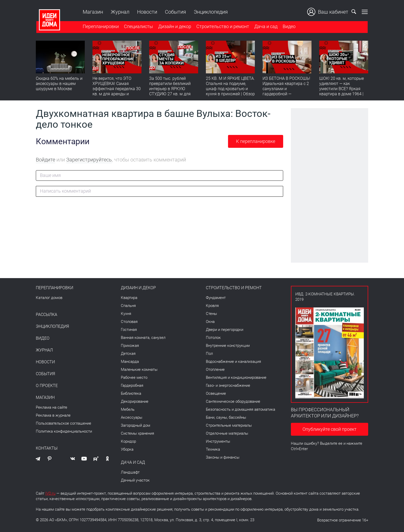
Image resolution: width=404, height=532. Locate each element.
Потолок (213, 338)
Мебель (128, 409)
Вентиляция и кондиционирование (236, 377)
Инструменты (218, 441)
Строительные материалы (229, 425)
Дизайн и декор (174, 27)
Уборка (127, 449)
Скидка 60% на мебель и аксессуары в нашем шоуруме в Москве (59, 84)
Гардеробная (132, 385)
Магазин (92, 12)
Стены (211, 314)
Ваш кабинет (328, 12)
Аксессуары (132, 417)
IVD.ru (50, 493)
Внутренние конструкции (228, 346)
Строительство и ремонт (222, 27)
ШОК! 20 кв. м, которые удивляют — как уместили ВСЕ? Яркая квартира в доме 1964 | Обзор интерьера (342, 89)
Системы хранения (137, 433)
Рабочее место (134, 377)
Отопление (215, 370)
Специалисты (138, 27)
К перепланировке (256, 141)
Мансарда (130, 362)
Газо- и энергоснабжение (228, 385)
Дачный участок (135, 480)
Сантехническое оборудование (233, 401)
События (175, 12)
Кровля (212, 306)
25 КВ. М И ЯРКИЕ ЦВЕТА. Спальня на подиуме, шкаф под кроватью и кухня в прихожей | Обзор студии (230, 89)
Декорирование (135, 401)
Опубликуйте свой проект (330, 429)
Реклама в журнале (53, 415)
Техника (213, 449)
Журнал (120, 12)
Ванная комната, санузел (143, 338)
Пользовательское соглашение (64, 423)
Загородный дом (136, 425)
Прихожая (130, 346)
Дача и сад (265, 27)
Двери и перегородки (225, 330)
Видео (289, 27)
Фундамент (216, 298)
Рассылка (47, 315)
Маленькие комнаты (139, 370)
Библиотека (131, 393)
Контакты (47, 448)
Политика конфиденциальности (64, 431)
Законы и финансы (223, 457)
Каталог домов (49, 298)
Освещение (216, 393)
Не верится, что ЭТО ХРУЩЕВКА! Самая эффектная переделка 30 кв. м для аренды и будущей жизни (117, 89)
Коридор (128, 441)
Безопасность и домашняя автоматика (241, 409)
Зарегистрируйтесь (89, 160)
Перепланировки (100, 27)
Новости (147, 12)
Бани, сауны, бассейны (226, 417)
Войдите (45, 160)
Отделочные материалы (227, 433)
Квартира (129, 298)
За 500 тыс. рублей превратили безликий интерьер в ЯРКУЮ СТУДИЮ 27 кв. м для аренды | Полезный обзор (170, 92)
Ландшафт (130, 472)
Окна (210, 322)
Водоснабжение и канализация (233, 362)
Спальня (128, 306)
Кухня (126, 314)
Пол (209, 354)
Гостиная (129, 330)
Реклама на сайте (52, 407)
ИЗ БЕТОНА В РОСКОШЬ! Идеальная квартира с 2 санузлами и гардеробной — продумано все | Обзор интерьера (286, 92)
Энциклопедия (210, 12)
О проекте (47, 386)
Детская (128, 354)
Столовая (129, 322)
